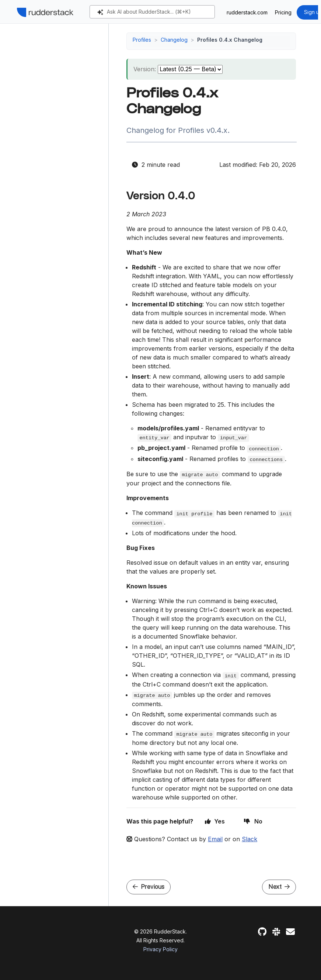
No (253, 821)
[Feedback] (290, 932)
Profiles (142, 40)
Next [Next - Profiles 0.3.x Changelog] (279, 887)
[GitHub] (262, 932)
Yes (215, 821)
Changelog (174, 40)
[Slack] (276, 932)
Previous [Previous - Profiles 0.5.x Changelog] (149, 887)
